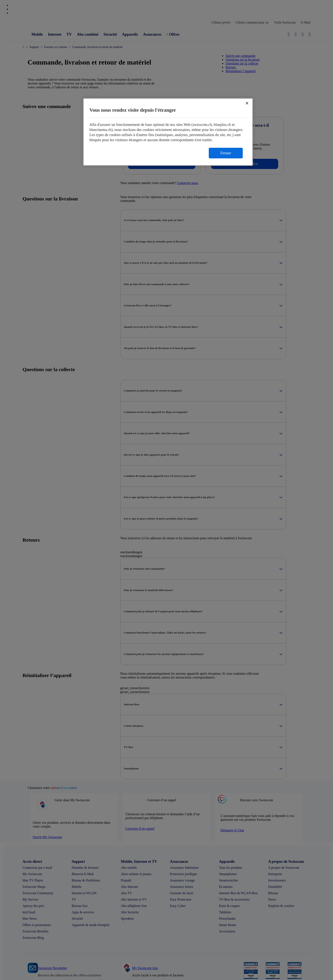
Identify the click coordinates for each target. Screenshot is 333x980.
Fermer (226, 153)
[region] (168, 132)
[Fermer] (247, 103)
